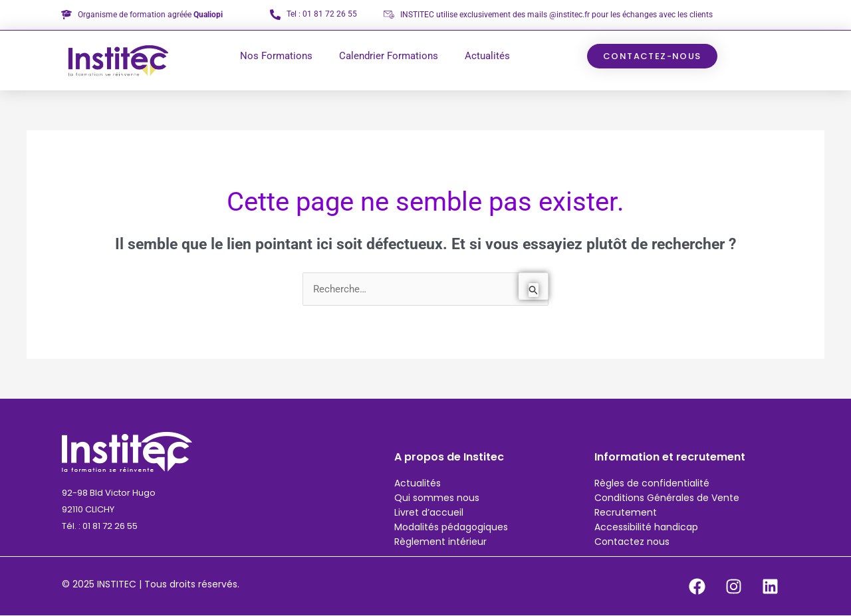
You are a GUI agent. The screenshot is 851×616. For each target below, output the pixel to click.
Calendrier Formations (389, 56)
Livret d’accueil (429, 512)
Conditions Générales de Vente (667, 498)
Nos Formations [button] (276, 56)
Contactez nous (632, 542)
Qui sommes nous (437, 498)
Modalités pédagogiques (451, 527)
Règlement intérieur (440, 542)
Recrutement (626, 512)
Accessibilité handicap (646, 527)
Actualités (487, 56)
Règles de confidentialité (652, 483)
